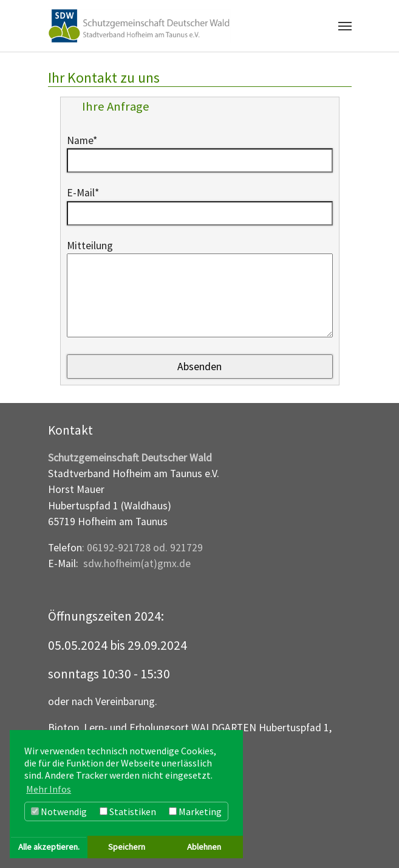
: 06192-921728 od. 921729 (142, 548)
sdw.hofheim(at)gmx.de (137, 563)
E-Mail (83, 193)
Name (82, 140)
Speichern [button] (127, 847)
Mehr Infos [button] (49, 789)
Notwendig (59, 811)
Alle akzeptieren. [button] (49, 847)
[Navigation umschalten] (345, 26)
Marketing (195, 811)
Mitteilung (90, 246)
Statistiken (128, 811)
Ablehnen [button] (204, 847)
